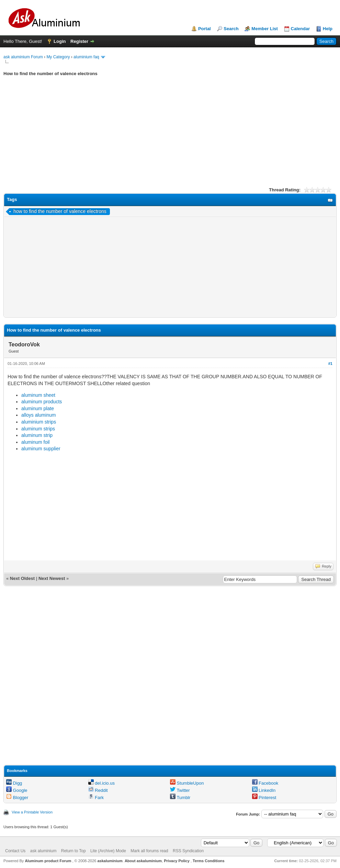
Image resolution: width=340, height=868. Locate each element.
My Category (58, 57)
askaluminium (110, 861)
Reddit (98, 790)
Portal (205, 29)
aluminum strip (37, 435)
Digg (14, 783)
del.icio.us (101, 783)
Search (231, 29)
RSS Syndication (188, 851)
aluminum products (42, 402)
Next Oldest (22, 578)
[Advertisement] (170, 137)
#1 (330, 364)
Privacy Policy (177, 861)
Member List (265, 29)
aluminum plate (38, 408)
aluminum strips (38, 429)
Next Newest (52, 578)
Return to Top (73, 851)
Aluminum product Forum (48, 861)
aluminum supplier (41, 449)
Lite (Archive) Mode (108, 851)
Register (79, 41)
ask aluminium (43, 851)
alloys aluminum (38, 415)
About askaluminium (143, 861)
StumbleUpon (187, 783)
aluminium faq (86, 57)
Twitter (180, 790)
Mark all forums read (149, 851)
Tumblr (180, 798)
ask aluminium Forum (23, 57)
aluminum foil (35, 442)
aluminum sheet (38, 395)
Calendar (301, 29)
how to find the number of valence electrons (60, 211)
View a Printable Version (32, 812)
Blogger (17, 798)
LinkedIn (264, 790)
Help (328, 29)
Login (60, 41)
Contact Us (15, 851)
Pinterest (264, 798)
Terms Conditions (209, 861)
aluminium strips (39, 422)
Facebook (265, 783)
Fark (96, 798)
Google (17, 790)
